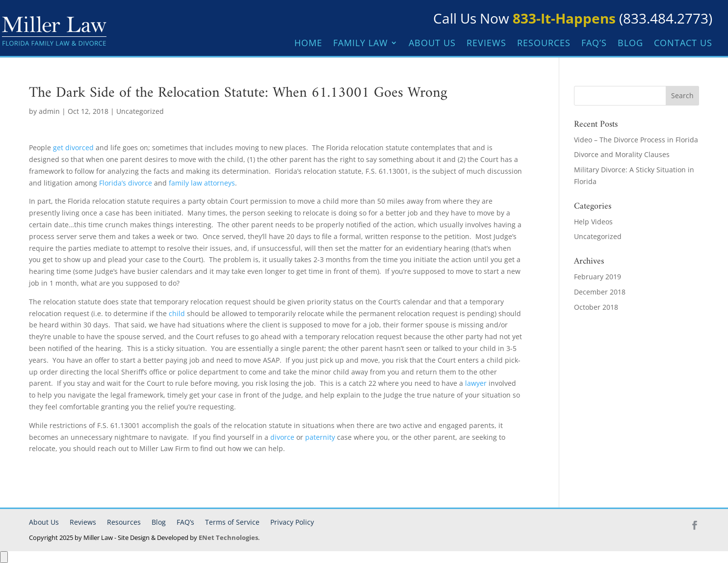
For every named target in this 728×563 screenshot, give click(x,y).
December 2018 (600, 292)
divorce (282, 437)
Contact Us (683, 44)
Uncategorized (140, 111)
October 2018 (596, 307)
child (177, 313)
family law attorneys (202, 183)
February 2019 (598, 277)
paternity (320, 437)
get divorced (73, 147)
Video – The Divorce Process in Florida (636, 140)
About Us (432, 44)
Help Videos (593, 222)
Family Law (361, 44)
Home (308, 44)
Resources (544, 44)
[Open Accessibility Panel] (4, 557)
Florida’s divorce (126, 183)
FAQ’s (594, 44)
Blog (630, 44)
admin (49, 111)
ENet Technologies (228, 537)
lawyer (476, 383)
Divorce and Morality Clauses (622, 154)
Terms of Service (232, 522)
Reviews (486, 44)
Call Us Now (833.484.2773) (573, 18)
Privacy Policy (292, 522)
